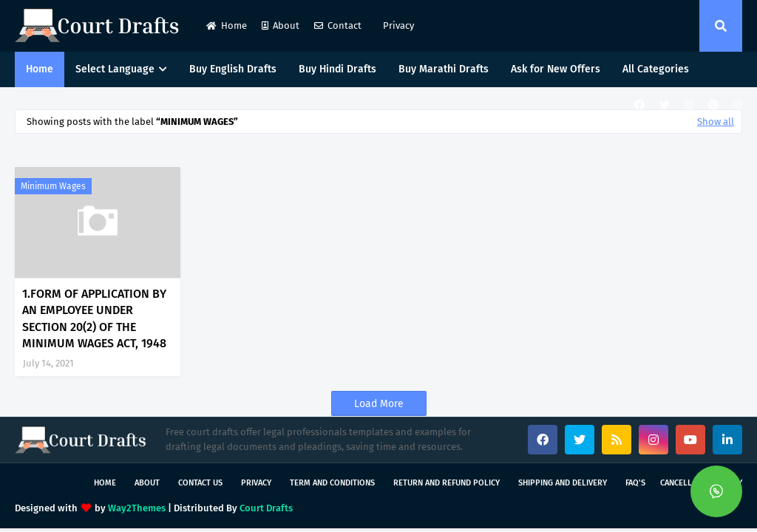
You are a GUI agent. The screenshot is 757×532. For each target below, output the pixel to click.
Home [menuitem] (40, 69)
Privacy (397, 25)
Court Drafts (266, 508)
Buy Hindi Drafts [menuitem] (337, 69)
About (281, 25)
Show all (716, 122)
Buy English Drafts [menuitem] (233, 69)
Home (227, 25)
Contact (338, 25)
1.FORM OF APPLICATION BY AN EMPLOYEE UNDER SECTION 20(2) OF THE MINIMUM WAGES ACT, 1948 (94, 318)
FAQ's (635, 483)
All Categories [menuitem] (656, 69)
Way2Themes (137, 508)
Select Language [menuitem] (115, 69)
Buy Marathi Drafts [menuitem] (444, 69)
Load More (379, 404)
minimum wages (53, 186)
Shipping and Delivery (563, 483)
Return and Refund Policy (447, 483)
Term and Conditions (332, 483)
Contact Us (200, 483)
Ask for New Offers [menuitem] (556, 69)
